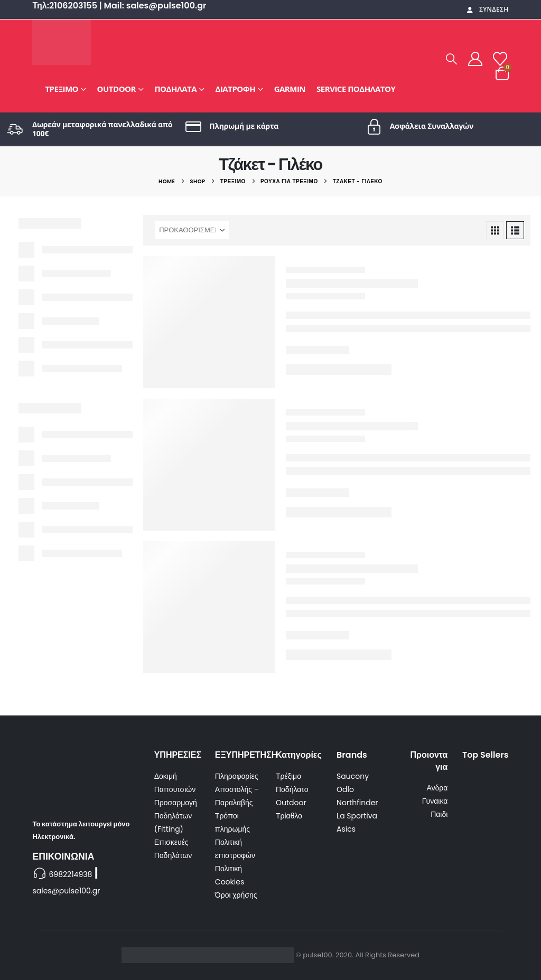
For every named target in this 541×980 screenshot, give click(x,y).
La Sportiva (357, 816)
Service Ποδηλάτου (356, 89)
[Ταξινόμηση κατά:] (192, 230)
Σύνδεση (487, 9)
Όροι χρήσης (236, 895)
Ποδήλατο (292, 789)
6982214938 (70, 874)
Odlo (345, 789)
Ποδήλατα (175, 89)
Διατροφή (236, 89)
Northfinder (357, 803)
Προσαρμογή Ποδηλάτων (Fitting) (176, 816)
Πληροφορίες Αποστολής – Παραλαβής (237, 789)
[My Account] (475, 59)
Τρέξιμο (62, 89)
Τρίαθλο (289, 816)
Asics (346, 829)
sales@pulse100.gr (66, 891)
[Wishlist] (500, 59)
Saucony (353, 776)
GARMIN (290, 89)
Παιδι (439, 814)
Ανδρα (437, 788)
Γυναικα (435, 801)
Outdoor (116, 89)
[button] (452, 59)
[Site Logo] (62, 42)
